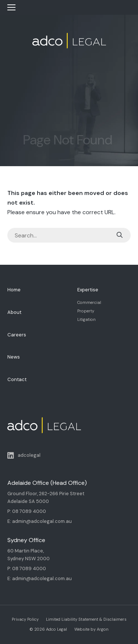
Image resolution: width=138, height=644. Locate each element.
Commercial (89, 302)
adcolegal (24, 456)
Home (14, 290)
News (14, 357)
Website (82, 629)
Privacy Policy (25, 619)
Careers (17, 335)
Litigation (86, 319)
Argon (103, 629)
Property (86, 311)
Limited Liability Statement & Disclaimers (86, 619)
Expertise (88, 290)
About (14, 312)
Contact (17, 379)
